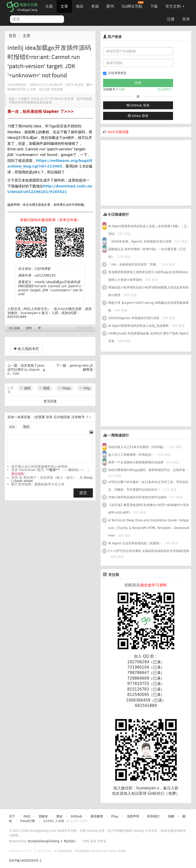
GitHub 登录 (138, 105)
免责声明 (133, 816)
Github (76, 816)
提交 (83, 493)
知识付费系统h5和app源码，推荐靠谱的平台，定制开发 (147, 470)
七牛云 (102, 841)
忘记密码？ (165, 89)
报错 (45, 388)
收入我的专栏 (26, 349)
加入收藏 (14, 328)
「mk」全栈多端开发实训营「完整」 (134, 264)
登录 (186, 19)
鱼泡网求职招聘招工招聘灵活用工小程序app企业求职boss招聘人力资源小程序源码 (148, 276)
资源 (95, 6)
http (85, 388)
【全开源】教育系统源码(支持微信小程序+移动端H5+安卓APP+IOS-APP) (149, 509)
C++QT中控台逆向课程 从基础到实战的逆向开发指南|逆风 (149, 551)
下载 (154, 6)
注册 (171, 19)
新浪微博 (97, 816)
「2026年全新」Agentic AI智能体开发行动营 (140, 242)
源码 (25, 388)
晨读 (59, 816)
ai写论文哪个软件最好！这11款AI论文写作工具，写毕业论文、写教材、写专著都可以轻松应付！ (148, 486)
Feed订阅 (28, 821)
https (65, 388)
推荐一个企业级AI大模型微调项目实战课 (136, 462)
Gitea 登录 (138, 116)
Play (115, 816)
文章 (64, 6)
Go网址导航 (133, 5)
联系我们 (153, 816)
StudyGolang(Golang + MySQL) (52, 841)
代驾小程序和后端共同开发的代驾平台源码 (137, 497)
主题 (49, 6)
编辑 (12, 427)
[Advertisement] (139, 172)
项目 (80, 6)
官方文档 (175, 6)
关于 (12, 816)
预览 (26, 427)
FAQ (27, 816)
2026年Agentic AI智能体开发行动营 (134, 318)
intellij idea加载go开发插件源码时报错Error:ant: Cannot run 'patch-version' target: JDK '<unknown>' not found (50, 288)
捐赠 (171, 816)
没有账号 (78, 417)
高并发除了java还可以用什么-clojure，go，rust (26, 369)
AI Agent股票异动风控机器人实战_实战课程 (138, 326)
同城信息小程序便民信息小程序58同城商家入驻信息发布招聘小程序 (148, 291)
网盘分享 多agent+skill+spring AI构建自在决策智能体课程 (148, 307)
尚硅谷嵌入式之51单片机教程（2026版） (137, 447)
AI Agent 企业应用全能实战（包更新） (135, 543)
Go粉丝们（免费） (164, 793)
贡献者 (43, 816)
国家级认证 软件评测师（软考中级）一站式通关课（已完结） (147, 253)
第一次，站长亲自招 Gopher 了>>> (41, 112)
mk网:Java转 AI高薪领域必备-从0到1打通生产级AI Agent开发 (148, 337)
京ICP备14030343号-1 (25, 861)
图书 (110, 6)
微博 (29, 328)
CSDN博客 (42, 269)
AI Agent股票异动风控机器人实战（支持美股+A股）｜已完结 (148, 230)
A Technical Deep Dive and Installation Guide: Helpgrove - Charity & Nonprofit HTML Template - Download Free (149, 528)
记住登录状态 (115, 73)
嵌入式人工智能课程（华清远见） (131, 455)
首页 (13, 36)
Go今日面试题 (118, 132)
